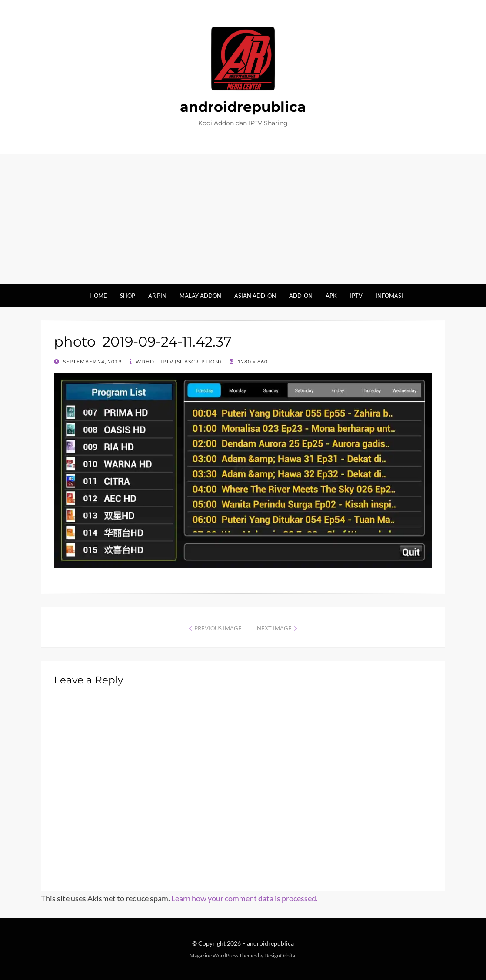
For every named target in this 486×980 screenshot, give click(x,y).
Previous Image (218, 628)
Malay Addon (200, 296)
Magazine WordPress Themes (223, 955)
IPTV (356, 296)
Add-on (301, 296)
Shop (128, 296)
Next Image (274, 628)
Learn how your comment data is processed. (245, 898)
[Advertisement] (243, 219)
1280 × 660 (252, 362)
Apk (331, 296)
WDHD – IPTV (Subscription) (178, 362)
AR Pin (157, 296)
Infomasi (389, 296)
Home (98, 296)
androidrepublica (243, 107)
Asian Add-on (255, 296)
